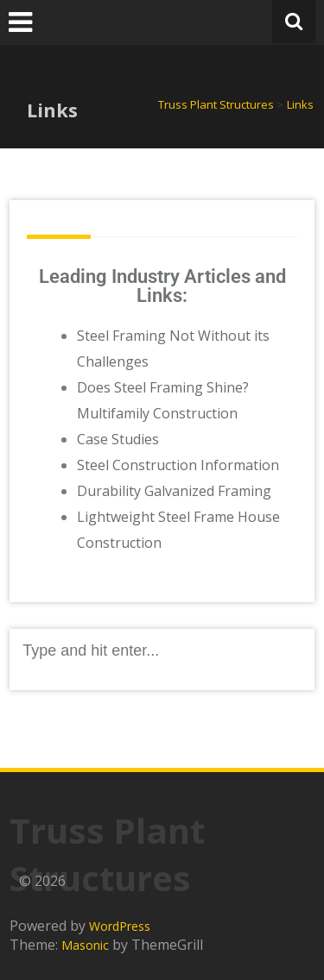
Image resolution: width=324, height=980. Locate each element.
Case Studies (118, 439)
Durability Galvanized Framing (174, 491)
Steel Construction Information (178, 465)
